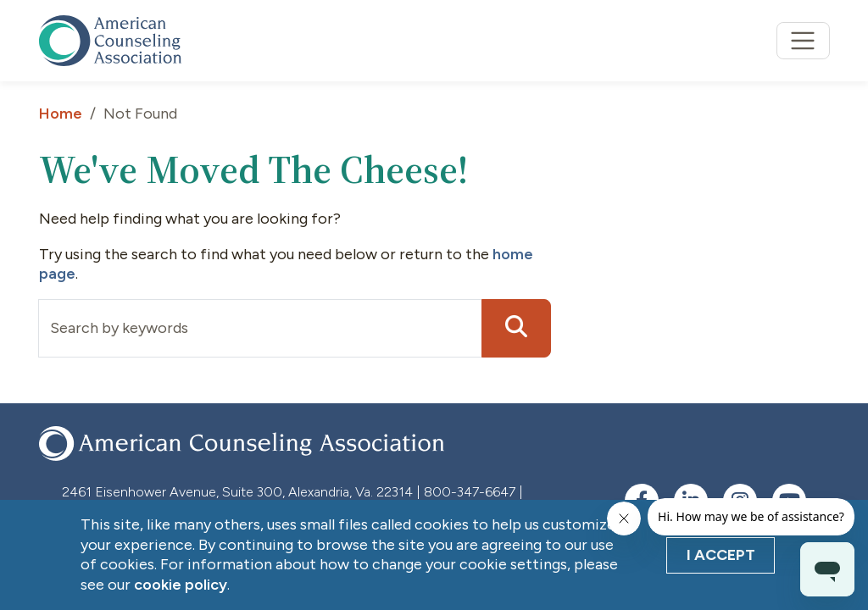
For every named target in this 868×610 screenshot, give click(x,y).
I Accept (721, 555)
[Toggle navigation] (803, 41)
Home (61, 114)
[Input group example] (260, 328)
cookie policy (181, 585)
